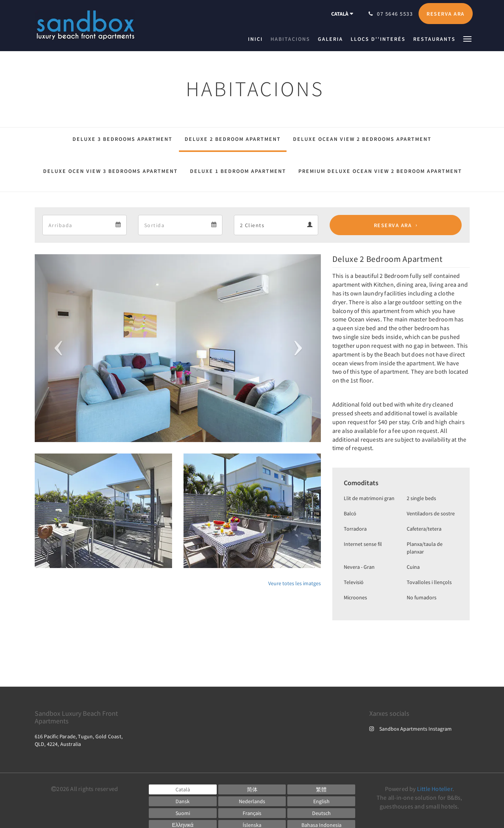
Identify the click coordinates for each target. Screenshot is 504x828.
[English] (321, 801)
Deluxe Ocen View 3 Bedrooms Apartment (110, 171)
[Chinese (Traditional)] (321, 789)
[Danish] (183, 801)
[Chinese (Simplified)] (252, 789)
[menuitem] (257, 39)
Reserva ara (393, 225)
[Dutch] (252, 801)
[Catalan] (183, 789)
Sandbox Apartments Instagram (411, 729)
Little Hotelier (435, 789)
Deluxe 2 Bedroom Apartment (233, 139)
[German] (321, 813)
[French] (252, 813)
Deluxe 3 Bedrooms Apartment (122, 139)
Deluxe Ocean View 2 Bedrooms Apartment (362, 139)
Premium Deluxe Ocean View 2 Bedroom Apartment (380, 171)
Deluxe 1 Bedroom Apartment (238, 171)
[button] (467, 38)
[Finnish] (183, 813)
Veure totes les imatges (295, 583)
